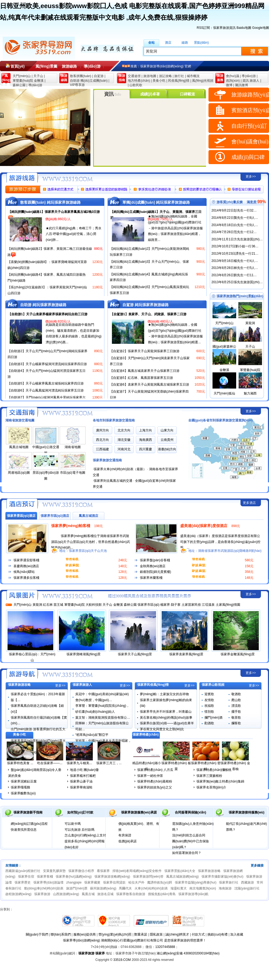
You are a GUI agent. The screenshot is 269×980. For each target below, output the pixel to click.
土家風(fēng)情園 (228, 605)
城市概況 (193, 76)
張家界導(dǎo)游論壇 (48, 882)
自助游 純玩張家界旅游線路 (43, 305)
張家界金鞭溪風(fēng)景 (238, 654)
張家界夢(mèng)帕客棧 (71, 526)
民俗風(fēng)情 (179, 81)
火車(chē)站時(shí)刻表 (151, 888)
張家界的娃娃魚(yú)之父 (155, 787)
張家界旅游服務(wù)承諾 (139, 812)
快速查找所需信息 (24, 830)
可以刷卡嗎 (73, 824)
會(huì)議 (233, 76)
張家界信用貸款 (114, 882)
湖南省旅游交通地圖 (20, 420)
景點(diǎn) (201, 43)
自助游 (75, 81)
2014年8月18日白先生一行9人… (235, 225)
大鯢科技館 (94, 605)
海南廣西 (146, 440)
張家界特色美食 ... (20, 763)
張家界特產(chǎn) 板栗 (176, 766)
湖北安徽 (124, 440)
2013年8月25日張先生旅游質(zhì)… (237, 282)
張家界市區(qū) (148, 605)
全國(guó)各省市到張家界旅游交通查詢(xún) (220, 420)
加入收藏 (237, 934)
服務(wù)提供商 (85, 934)
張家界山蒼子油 (81, 781)
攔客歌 (236, 723)
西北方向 (102, 440)
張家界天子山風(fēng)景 (135, 654)
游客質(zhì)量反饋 (230, 202)
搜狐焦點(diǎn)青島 (162, 894)
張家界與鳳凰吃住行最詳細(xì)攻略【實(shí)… (39, 721)
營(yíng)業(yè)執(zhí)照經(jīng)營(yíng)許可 (192, 923)
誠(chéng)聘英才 (177, 934)
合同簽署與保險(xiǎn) (190, 812)
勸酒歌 (209, 723)
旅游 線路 (64, 78)
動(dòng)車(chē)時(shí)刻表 (44, 888)
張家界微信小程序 (81, 871)
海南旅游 (225, 888)
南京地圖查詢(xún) (203, 888)
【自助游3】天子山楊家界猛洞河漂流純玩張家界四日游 (47, 364)
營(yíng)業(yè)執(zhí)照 (115, 934)
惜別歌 (209, 712)
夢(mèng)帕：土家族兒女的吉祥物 (164, 694)
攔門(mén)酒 (213, 718)
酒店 (168, 43)
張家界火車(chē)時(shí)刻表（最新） (120, 469)
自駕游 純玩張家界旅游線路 (146, 305)
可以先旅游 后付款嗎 (79, 830)
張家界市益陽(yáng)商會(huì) (196, 882)
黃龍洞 (250, 323)
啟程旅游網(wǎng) (18, 894)
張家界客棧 (45, 877)
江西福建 (102, 449)
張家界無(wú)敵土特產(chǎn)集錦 (220, 781)
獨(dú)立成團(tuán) (94, 81)
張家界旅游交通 (21, 412)
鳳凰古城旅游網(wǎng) (183, 877)
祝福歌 (209, 706)
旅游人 (254, 81)
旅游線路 (69, 66)
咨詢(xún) (233, 81)
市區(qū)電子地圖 (72, 473)
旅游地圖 (150, 76)
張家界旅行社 (229, 882)
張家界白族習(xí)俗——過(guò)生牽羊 (167, 723)
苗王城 (58, 605)
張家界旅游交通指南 (107, 460)
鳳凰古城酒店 (89, 516)
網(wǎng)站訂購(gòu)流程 (29, 824)
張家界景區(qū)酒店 (21, 516)
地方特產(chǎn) (139, 81)
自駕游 (99, 76)
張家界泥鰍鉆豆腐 (24, 781)
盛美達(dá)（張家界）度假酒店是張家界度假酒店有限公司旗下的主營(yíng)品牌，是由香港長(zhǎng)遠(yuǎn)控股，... (220, 542)
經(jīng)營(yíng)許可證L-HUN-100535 (82, 923)
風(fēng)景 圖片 (6, 79)
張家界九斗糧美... (79, 763)
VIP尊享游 (77, 85)
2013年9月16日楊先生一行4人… (235, 261)
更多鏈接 (257, 865)
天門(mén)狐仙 (224, 393)
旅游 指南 (122, 78)
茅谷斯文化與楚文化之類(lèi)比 (162, 729)
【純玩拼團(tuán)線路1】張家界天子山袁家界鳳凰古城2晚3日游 (54, 212)
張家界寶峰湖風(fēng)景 (84, 654)
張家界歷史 (23, 882)
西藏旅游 (247, 882)
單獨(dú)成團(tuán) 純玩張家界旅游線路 (156, 202)
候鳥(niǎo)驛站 (24, 572)
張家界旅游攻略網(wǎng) (112, 877)
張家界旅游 (42, 894)
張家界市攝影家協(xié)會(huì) (222, 877)
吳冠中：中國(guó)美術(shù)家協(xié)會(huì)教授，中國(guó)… (102, 697)
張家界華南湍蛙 (81, 787)
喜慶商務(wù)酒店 (26, 566)
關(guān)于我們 (37, 934)
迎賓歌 (209, 694)
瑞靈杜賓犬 (179, 888)
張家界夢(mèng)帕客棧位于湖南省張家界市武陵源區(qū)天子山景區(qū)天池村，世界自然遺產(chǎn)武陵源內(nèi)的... (91, 542)
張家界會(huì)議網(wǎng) (74, 877)
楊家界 (165, 605)
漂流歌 (236, 706)
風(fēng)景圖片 (46, 68)
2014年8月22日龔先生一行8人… (235, 218)
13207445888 (165, 947)
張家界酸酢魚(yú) (23, 793)
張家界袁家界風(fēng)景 (186, 654)
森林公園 (19, 85)
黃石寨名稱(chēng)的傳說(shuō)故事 (166, 718)
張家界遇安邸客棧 (26, 560)
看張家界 (103, 871)
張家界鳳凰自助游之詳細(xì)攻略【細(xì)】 (37, 709)
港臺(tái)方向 (167, 449)
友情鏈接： (13, 865)
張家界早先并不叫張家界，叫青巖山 (166, 712)
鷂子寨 (176, 605)
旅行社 (179, 76)
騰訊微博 (242, 85)
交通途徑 (134, 76)
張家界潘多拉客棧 (26, 578)
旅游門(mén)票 (77, 888)
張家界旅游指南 (21, 673)
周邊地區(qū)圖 (19, 473)
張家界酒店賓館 (21, 503)
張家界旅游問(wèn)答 (148, 877)
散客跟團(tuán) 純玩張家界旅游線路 (50, 202)
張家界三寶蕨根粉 (209, 776)
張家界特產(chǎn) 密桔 (206, 766)
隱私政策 (156, 934)
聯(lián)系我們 (61, 934)
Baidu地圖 (244, 28)
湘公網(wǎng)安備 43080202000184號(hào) (188, 953)
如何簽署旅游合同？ (187, 853)
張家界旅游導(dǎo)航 (193, 894)
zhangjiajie (74, 882)
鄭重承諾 (141, 934)
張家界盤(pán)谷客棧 (155, 560)
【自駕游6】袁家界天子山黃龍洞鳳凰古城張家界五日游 (149, 385)
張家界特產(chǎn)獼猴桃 (214, 770)
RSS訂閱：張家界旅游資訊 (216, 28)
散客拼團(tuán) (81, 76)
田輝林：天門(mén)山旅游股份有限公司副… (102, 726)
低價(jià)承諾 (128, 841)
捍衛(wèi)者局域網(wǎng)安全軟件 (137, 871)
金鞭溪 (39, 81)
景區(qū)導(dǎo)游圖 (46, 476)
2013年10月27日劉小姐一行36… (235, 246)
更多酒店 (249, 503)
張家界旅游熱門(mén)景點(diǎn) (240, 296)
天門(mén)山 (22, 76)
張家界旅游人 (82, 685)
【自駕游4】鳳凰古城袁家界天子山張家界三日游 (145, 371)
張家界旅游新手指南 (28, 812)
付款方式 (198, 934)
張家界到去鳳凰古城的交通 (113, 481)
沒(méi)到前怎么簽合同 (189, 835)
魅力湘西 (250, 393)
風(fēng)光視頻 (203, 81)
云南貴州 (167, 440)
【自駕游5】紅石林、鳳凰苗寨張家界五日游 (141, 378)
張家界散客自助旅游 (131, 894)
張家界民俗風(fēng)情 (153, 685)
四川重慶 (146, 449)
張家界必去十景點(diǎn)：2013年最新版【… (38, 697)
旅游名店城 (105, 894)
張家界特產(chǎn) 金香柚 (235, 766)
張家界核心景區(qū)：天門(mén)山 (32, 657)
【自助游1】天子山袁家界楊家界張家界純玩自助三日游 (48, 314)
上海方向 (146, 430)
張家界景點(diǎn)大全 (180, 871)
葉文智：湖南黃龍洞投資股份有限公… (103, 718)
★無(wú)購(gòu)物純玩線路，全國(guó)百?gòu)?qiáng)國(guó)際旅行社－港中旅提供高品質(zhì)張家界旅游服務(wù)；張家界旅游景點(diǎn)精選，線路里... (175, 228)
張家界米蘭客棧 (151, 578)
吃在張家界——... (50, 763)
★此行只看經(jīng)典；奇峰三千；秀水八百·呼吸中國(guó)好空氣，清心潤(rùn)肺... (74, 234)
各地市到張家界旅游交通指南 (114, 420)
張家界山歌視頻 (213, 685)
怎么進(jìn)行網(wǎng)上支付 (85, 835)
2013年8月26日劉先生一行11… (234, 275)
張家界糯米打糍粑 (83, 776)
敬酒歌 (236, 694)
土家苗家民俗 (191, 605)
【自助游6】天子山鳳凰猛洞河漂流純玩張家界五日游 (46, 390)
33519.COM (122, 960)
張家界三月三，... (109, 763)
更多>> (251, 176)
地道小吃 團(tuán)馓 (84, 770)
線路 (185, 43)
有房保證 (125, 835)
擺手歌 (236, 712)
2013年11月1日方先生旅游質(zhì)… (237, 239)
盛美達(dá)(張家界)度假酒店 (204, 526)
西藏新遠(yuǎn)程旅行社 (23, 871)
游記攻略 (165, 76)
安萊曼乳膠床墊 (54, 871)
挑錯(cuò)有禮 (217, 934)
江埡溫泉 (208, 605)
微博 (229, 85)
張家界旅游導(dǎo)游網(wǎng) (39, 48)
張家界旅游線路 (21, 177)
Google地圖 (261, 28)
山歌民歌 (136, 85)
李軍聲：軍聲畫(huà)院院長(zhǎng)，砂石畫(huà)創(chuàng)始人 (102, 709)
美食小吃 (159, 81)
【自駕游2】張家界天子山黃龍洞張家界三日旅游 (145, 351)
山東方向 (167, 430)
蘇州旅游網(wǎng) (103, 888)
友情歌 (209, 700)
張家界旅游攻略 (19, 685)
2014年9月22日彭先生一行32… (234, 210)
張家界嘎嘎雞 (20, 787)
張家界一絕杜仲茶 (150, 776)
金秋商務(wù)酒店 (153, 566)
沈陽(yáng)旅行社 (247, 888)
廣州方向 (102, 430)
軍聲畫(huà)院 (23, 81)
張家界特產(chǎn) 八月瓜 (155, 770)
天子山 (38, 76)
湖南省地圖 (73, 447)
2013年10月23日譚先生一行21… (235, 254)
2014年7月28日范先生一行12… (234, 232)
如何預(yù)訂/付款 (80, 812)
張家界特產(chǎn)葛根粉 (155, 781)
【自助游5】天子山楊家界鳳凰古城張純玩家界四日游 (46, 383)
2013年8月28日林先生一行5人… (235, 268)
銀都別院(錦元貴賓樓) (155, 572)
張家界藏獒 (92, 882)
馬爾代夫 (125, 888)
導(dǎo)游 (92, 66)
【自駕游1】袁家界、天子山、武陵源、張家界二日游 (148, 314)
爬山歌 (236, 700)
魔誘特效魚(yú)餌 (160, 882)
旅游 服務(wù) (220, 79)
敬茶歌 (236, 718)
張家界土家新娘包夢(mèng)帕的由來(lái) (166, 703)
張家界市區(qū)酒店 (55, 516)
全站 (151, 43)
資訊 (246, 81)
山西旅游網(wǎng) (66, 894)
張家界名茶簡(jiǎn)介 (211, 787)
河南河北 (124, 449)
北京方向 (124, 430)
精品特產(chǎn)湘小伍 (147, 766)
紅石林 (48, 605)
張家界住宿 (26, 877)
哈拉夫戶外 (136, 882)
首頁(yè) (18, 66)
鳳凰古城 (88, 894)
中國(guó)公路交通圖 (46, 450)
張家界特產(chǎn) (146, 735)
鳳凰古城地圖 (19, 447)
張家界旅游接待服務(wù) (247, 812)
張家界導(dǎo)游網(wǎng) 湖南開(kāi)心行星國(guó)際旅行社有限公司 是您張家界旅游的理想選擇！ (134, 940)
